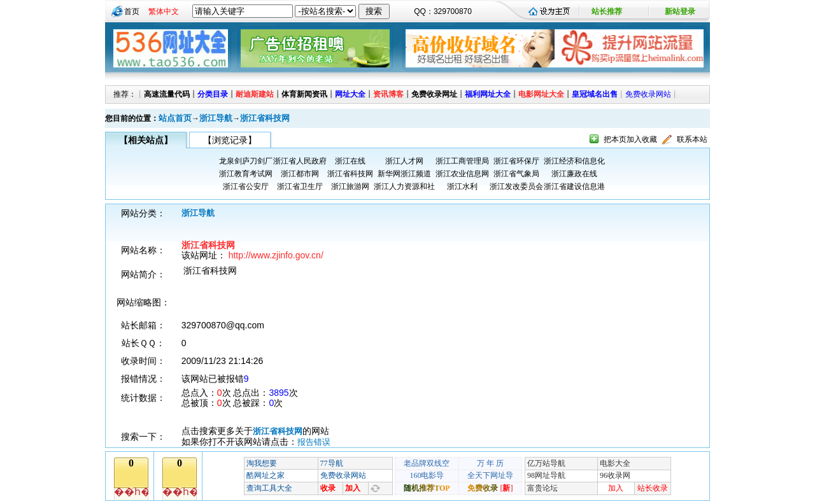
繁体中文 (164, 11)
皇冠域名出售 (595, 94)
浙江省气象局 (516, 174)
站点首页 (175, 118)
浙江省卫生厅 (300, 186)
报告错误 (314, 442)
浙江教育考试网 (246, 174)
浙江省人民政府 (300, 161)
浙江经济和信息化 (574, 161)
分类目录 (213, 94)
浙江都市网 (300, 174)
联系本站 (692, 139)
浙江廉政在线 (574, 174)
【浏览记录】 (230, 140)
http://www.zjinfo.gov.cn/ (276, 255)
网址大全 (350, 94)
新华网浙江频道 (404, 174)
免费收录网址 (434, 94)
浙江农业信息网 (462, 174)
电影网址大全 (541, 94)
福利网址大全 (488, 94)
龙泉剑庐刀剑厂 (246, 161)
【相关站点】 (146, 140)
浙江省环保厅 (516, 161)
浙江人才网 (404, 161)
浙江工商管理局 (462, 161)
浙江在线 (350, 161)
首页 (132, 11)
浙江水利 (462, 186)
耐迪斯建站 (255, 94)
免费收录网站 (648, 94)
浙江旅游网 (350, 186)
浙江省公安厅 (246, 186)
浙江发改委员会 (516, 186)
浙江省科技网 (265, 118)
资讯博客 (388, 94)
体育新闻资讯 (304, 94)
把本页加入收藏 (630, 139)
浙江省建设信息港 (574, 186)
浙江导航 (216, 118)
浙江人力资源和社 (404, 186)
